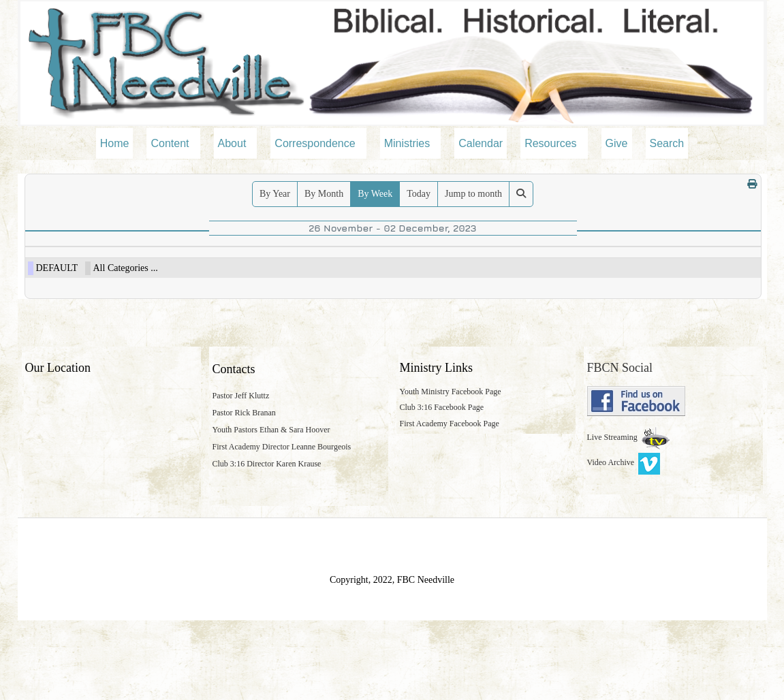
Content (170, 143)
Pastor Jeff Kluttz (241, 475)
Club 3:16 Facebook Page (442, 486)
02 (665, 268)
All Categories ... (126, 348)
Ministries (407, 143)
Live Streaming (613, 517)
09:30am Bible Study (64, 283)
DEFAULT (57, 348)
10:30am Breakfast (61, 299)
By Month (324, 194)
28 (246, 268)
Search (667, 143)
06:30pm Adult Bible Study (387, 283)
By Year (275, 194)
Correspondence (315, 143)
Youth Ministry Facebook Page (451, 471)
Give (617, 143)
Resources (550, 143)
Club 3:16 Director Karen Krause (267, 543)
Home (115, 143)
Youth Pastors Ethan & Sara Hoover (271, 509)
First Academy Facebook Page (450, 503)
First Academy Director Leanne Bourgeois (282, 526)
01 (560, 268)
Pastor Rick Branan (244, 492)
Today (419, 194)
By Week (375, 194)
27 (140, 268)
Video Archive (624, 542)
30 (455, 268)
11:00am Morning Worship (73, 316)
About (232, 143)
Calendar (481, 143)
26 (35, 268)
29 (350, 268)
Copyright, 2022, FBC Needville (392, 659)
